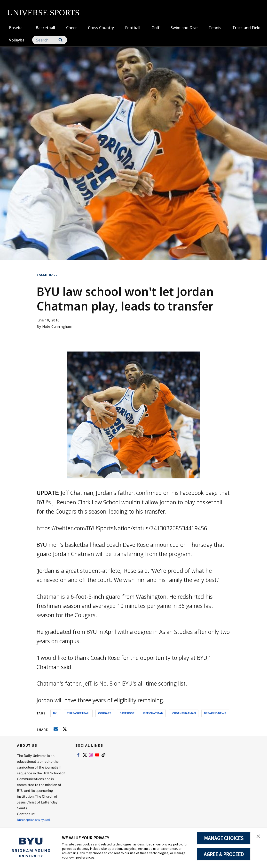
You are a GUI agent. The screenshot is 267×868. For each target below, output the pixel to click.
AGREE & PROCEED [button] (224, 854)
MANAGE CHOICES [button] (224, 838)
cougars (105, 713)
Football (133, 28)
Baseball (17, 28)
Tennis (215, 28)
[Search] (50, 40)
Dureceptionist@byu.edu (36, 820)
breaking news (215, 713)
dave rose (127, 713)
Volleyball (18, 40)
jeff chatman (153, 713)
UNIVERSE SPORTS (43, 12)
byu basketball (78, 713)
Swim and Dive (184, 28)
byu (56, 713)
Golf (155, 28)
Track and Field (246, 28)
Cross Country (101, 28)
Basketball (45, 28)
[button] (259, 837)
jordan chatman (184, 713)
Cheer (71, 28)
